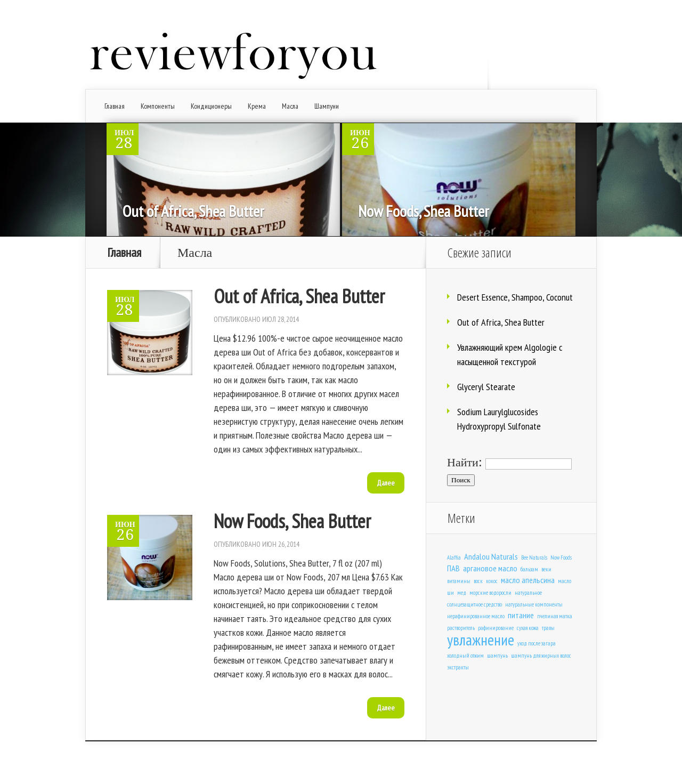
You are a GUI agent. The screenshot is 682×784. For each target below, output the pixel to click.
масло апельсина (528, 580)
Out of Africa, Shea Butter (193, 211)
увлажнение (481, 640)
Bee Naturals (534, 557)
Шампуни (327, 106)
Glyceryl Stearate (486, 387)
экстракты (458, 667)
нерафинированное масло (476, 616)
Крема (257, 106)
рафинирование (496, 628)
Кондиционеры (211, 106)
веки (546, 569)
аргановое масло (490, 568)
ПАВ (453, 568)
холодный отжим (465, 656)
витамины (459, 581)
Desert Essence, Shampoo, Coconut (515, 297)
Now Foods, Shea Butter (424, 211)
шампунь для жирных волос (541, 656)
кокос (492, 581)
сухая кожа (528, 628)
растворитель (461, 628)
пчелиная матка (555, 616)
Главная (115, 106)
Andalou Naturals (491, 556)
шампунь (497, 656)
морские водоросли (490, 593)
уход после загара (537, 643)
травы (548, 628)
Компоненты (158, 106)
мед (462, 593)
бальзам (529, 569)
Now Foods (561, 557)
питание (521, 615)
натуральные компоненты (534, 604)
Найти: (465, 462)
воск (478, 581)
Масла (290, 106)
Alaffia (454, 557)
